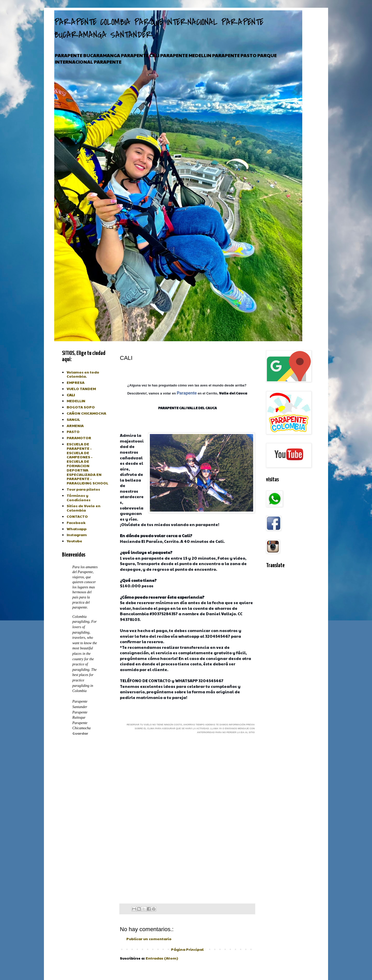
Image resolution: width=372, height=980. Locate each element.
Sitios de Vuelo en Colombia (84, 508)
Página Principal (187, 949)
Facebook (76, 522)
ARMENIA (75, 426)
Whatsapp (77, 529)
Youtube (74, 541)
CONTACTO (77, 516)
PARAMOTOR (79, 438)
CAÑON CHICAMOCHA (86, 413)
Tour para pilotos (83, 489)
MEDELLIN (76, 401)
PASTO (73, 431)
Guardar (80, 733)
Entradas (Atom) (162, 958)
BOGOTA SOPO (81, 407)
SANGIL (73, 419)
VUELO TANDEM (81, 389)
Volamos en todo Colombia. (83, 374)
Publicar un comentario (149, 939)
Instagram (77, 535)
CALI (71, 395)
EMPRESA (76, 382)
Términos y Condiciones (79, 497)
